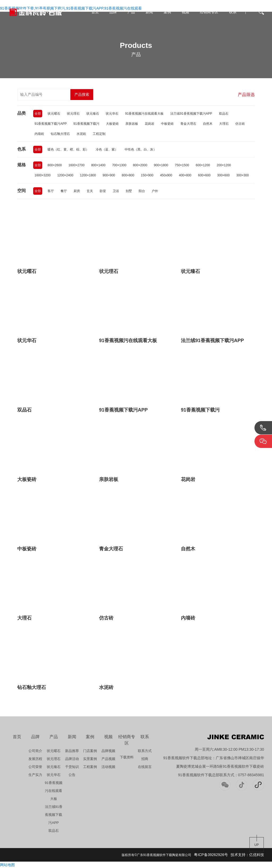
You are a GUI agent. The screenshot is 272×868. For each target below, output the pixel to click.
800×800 (128, 175)
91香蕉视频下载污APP (51, 124)
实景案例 (90, 759)
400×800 (185, 175)
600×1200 (203, 165)
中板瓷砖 (167, 124)
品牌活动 (72, 759)
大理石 (224, 124)
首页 (95, 12)
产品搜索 (82, 94)
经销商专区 (209, 12)
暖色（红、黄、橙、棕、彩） (68, 149)
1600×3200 (42, 175)
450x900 (166, 175)
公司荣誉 (35, 767)
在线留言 (145, 767)
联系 (233, 12)
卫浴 (116, 191)
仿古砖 (240, 124)
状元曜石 (54, 114)
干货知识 (72, 767)
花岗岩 (150, 124)
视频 (185, 12)
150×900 (147, 175)
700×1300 (119, 165)
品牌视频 (108, 751)
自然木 (208, 124)
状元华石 (112, 114)
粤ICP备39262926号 (211, 855)
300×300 (243, 175)
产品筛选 (246, 95)
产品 (131, 12)
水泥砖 (81, 134)
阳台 (142, 191)
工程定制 (99, 134)
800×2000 (140, 165)
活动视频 (108, 767)
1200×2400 (65, 175)
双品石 (224, 114)
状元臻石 (93, 114)
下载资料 (127, 757)
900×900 (109, 175)
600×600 (204, 175)
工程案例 (90, 767)
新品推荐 (72, 751)
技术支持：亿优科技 (247, 855)
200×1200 (224, 165)
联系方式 (145, 751)
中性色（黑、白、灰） (141, 149)
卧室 (103, 191)
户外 (155, 191)
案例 (167, 12)
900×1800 (161, 165)
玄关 (90, 191)
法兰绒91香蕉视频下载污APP (191, 114)
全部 (38, 114)
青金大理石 (188, 124)
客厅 (51, 191)
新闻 (149, 12)
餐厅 (64, 191)
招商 (145, 759)
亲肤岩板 (132, 124)
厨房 (77, 191)
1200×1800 (88, 175)
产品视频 (108, 759)
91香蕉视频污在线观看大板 (144, 114)
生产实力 (35, 775)
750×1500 (182, 165)
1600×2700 (76, 165)
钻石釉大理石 (60, 134)
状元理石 (73, 114)
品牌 (113, 12)
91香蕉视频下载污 (86, 124)
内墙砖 (39, 134)
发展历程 (35, 759)
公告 (72, 775)
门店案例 (90, 751)
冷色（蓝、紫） (107, 149)
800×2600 (55, 165)
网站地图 (7, 865)
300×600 (224, 175)
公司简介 (35, 751)
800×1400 (98, 165)
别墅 (129, 191)
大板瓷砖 (112, 124)
